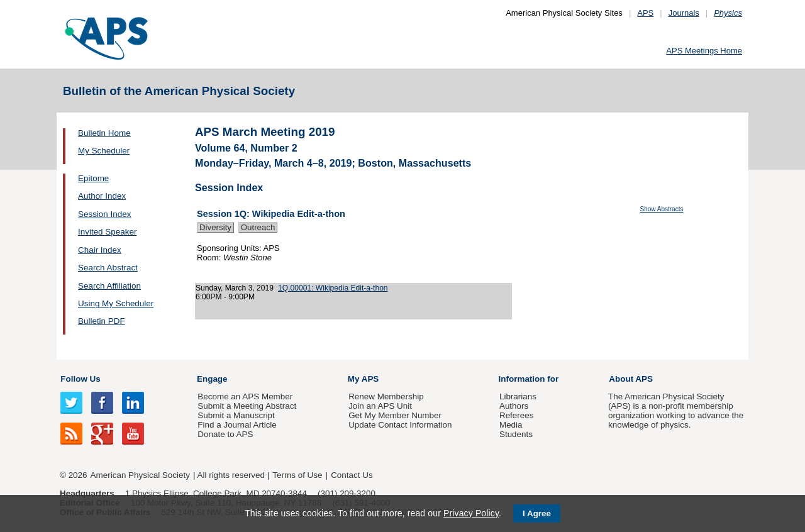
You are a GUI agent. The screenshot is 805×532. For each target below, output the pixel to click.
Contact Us (352, 475)
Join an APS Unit (380, 406)
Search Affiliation (109, 286)
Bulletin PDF (102, 321)
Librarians (518, 396)
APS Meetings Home (704, 51)
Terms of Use (297, 475)
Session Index (104, 214)
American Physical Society (140, 475)
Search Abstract (108, 268)
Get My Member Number (395, 415)
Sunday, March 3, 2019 (235, 288)
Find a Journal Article (237, 425)
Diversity (215, 227)
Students (516, 434)
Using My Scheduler (116, 303)
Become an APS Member (245, 396)
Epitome (93, 178)
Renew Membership (386, 396)
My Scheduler (104, 151)
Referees (517, 415)
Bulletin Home (104, 133)
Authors (514, 406)
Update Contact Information (400, 425)
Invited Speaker (107, 232)
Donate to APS (225, 434)
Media (511, 425)
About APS (631, 379)
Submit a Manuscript (236, 415)
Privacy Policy (471, 513)
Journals (684, 13)
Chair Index (100, 250)
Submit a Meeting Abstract (247, 406)
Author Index (102, 196)
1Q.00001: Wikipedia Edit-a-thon (333, 288)
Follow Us (80, 379)
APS (645, 13)
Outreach (258, 227)
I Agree (537, 513)
